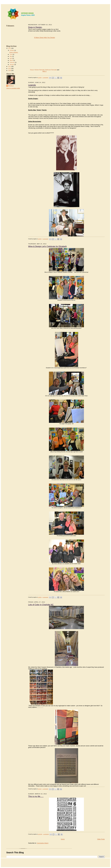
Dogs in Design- (14, 52)
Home (63, 839)
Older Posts (101, 839)
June (11, 54)
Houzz (32, 70)
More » (45, 71)
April (11, 58)
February (12, 62)
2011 (10, 66)
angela (11, 86)
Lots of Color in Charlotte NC (41, 605)
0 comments (45, 239)
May (11, 56)
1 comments (45, 78)
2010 (10, 69)
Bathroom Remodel (51, 70)
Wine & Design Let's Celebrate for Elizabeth (47, 246)
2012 (10, 48)
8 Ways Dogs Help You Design (45, 38)
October (12, 50)
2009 (10, 70)
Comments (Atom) (43, 843)
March (12, 60)
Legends (32, 85)
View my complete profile (13, 88)
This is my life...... (36, 796)
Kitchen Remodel (39, 70)
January (12, 64)
